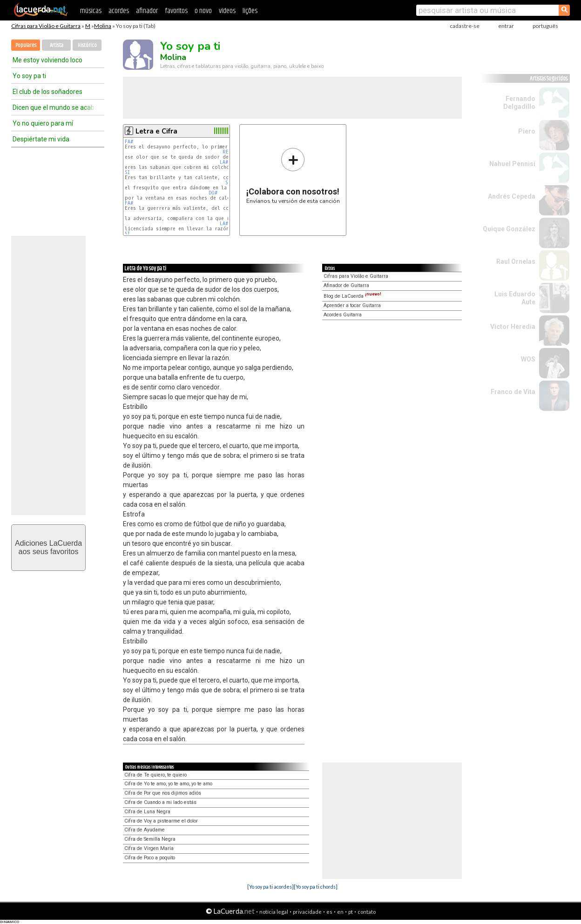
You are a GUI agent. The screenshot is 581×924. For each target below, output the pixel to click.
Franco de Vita (513, 392)
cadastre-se (465, 26)
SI (128, 172)
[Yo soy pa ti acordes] (270, 887)
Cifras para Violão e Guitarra (46, 26)
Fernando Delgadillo (519, 103)
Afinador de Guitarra (346, 285)
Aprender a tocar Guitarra (352, 305)
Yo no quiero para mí (43, 123)
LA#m (225, 162)
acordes (119, 11)
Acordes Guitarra (343, 315)
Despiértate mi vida (41, 139)
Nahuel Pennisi (512, 164)
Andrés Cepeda (512, 196)
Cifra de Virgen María (149, 848)
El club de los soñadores (47, 92)
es (329, 912)
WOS (528, 359)
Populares (26, 45)
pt (351, 912)
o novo (203, 11)
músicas (91, 11)
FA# (129, 142)
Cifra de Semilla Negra (150, 839)
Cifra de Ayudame (145, 830)
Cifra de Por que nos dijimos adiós (163, 793)
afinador (147, 11)
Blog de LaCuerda (352, 296)
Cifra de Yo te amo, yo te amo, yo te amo (168, 784)
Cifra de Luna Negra (147, 812)
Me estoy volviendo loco (47, 60)
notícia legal (274, 912)
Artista (57, 45)
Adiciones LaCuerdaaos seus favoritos (48, 547)
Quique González (509, 229)
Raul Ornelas (516, 261)
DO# (213, 193)
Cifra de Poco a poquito (150, 858)
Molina (103, 26)
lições (250, 11)
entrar (506, 26)
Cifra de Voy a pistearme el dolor (161, 821)
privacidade (307, 912)
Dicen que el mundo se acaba (54, 107)
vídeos (227, 11)
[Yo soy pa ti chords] (316, 887)
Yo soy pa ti (29, 76)
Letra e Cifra (156, 131)
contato (367, 912)
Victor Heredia (513, 327)
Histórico (87, 45)
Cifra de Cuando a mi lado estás (160, 802)
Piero (527, 131)
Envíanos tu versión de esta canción (293, 176)
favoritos (176, 11)
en (340, 912)
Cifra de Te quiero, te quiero (155, 775)
